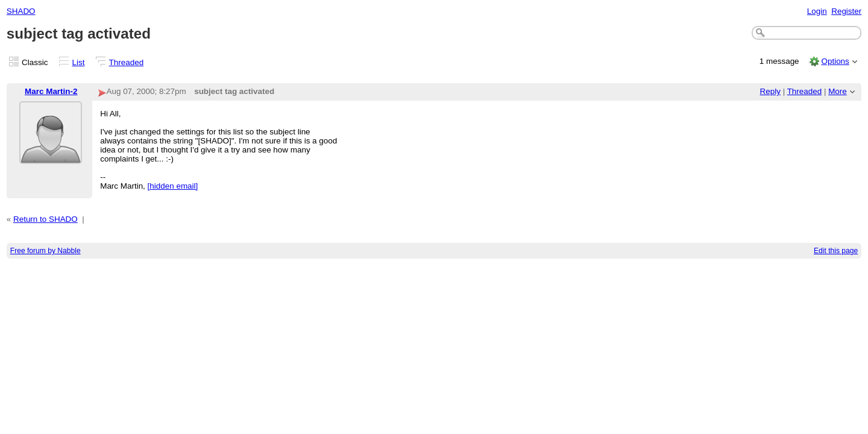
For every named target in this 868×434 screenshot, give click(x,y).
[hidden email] (173, 186)
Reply (770, 91)
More (838, 91)
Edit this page (836, 251)
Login (817, 11)
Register (846, 11)
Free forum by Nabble (46, 251)
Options (835, 61)
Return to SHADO (46, 219)
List (79, 62)
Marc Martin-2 (51, 91)
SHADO (21, 11)
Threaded (127, 62)
